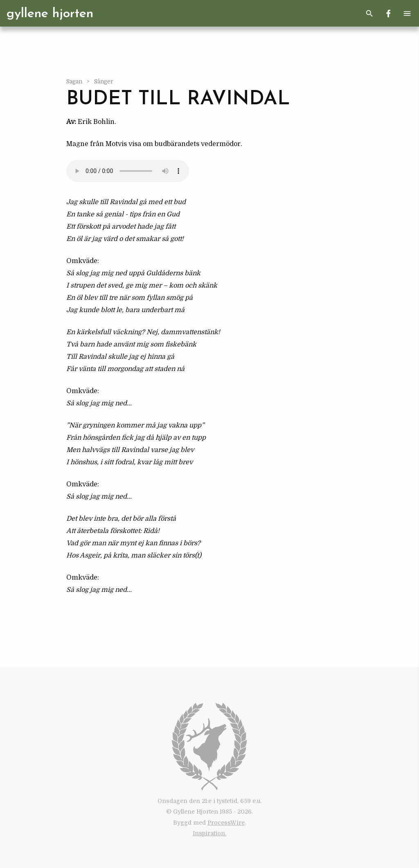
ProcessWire (226, 823)
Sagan (75, 82)
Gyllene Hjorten (50, 14)
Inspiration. (209, 833)
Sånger (104, 82)
